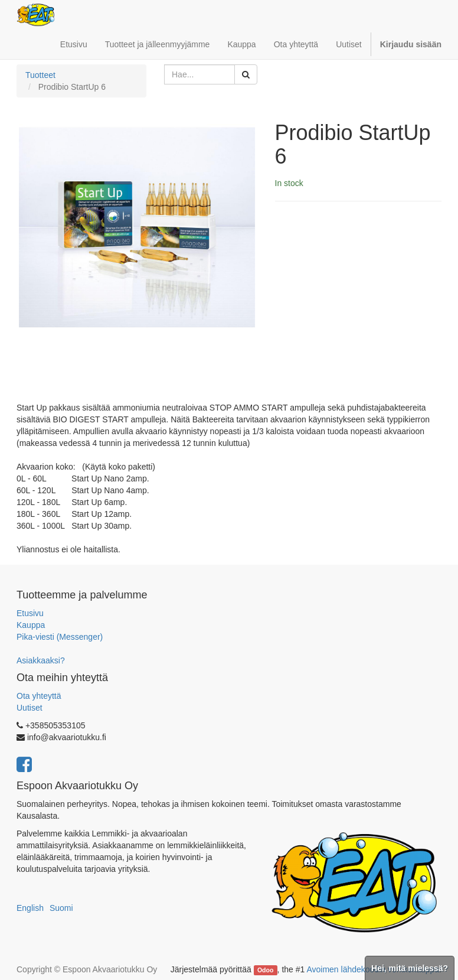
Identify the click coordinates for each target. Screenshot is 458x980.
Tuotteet (40, 75)
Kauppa (31, 625)
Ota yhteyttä (39, 696)
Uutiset (30, 708)
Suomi (61, 908)
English (30, 908)
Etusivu (30, 613)
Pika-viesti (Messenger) (60, 637)
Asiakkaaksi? (41, 660)
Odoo (265, 970)
